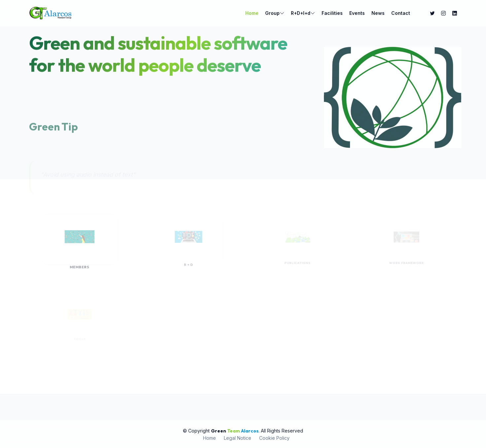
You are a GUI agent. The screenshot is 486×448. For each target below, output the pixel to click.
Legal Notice (238, 438)
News (378, 13)
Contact (401, 13)
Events (357, 13)
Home (252, 13)
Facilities (332, 13)
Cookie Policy (274, 438)
